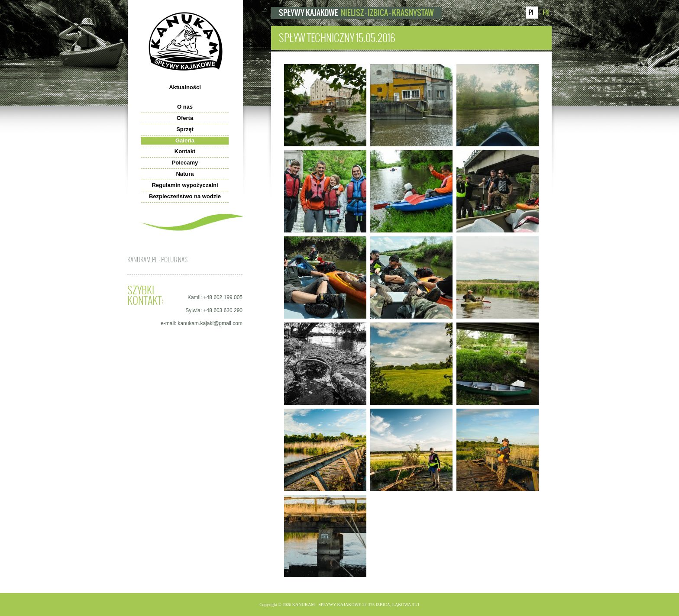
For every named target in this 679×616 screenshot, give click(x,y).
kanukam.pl (186, 41)
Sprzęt (185, 129)
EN (546, 12)
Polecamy (185, 163)
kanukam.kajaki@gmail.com (210, 323)
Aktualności (185, 87)
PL (532, 13)
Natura (185, 174)
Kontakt (185, 151)
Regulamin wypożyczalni (185, 185)
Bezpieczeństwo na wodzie (185, 196)
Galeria (185, 140)
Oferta (185, 118)
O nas (185, 107)
